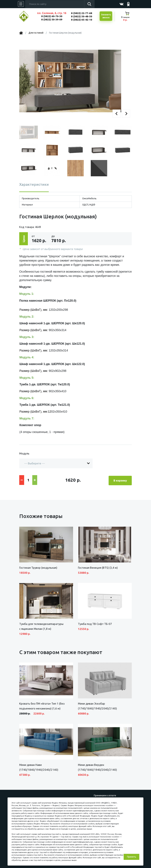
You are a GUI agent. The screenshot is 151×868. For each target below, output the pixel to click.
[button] (117, 114)
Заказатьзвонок (106, 16)
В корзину (120, 480)
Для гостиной (36, 33)
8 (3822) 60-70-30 (52, 16)
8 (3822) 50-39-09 (52, 19)
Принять (132, 857)
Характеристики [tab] (34, 184)
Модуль (24, 453)
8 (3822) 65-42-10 (82, 20)
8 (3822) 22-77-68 (82, 13)
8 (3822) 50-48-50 (82, 16)
